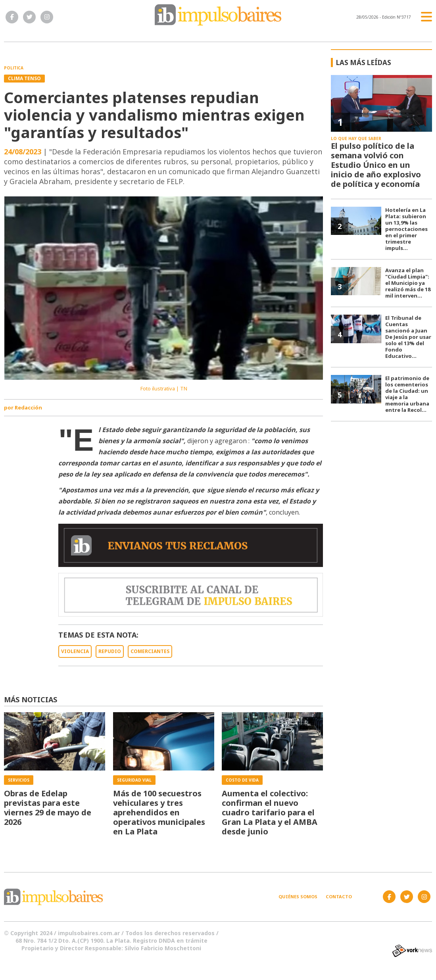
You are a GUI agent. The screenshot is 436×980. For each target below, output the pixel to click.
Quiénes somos (298, 896)
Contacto (339, 896)
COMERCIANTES (150, 651)
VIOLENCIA (75, 651)
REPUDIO (110, 651)
